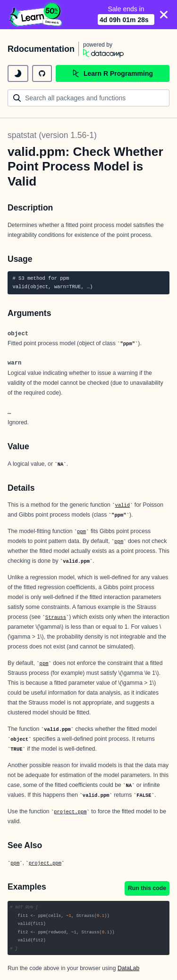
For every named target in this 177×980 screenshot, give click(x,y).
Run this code (147, 888)
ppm (81, 532)
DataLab (128, 968)
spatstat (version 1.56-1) (52, 135)
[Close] (164, 15)
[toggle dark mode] (18, 73)
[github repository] (42, 73)
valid (123, 505)
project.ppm (70, 812)
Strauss (56, 617)
